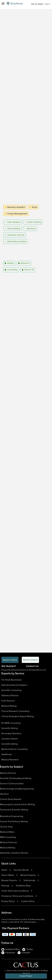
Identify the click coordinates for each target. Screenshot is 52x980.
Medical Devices (8, 773)
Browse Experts (28, 875)
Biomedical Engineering (12, 816)
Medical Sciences (8, 842)
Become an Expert (30, 660)
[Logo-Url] (15, 3)
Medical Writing (9, 706)
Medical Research (10, 760)
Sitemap (5, 886)
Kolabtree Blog (23, 886)
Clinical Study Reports (11, 799)
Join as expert (37, 4)
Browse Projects (9, 880)
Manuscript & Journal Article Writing (17, 804)
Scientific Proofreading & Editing (16, 778)
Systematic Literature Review (14, 853)
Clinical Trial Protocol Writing (14, 821)
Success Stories (21, 870)
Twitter (28, 949)
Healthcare (7, 754)
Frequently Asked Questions (14, 670)
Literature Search (10, 739)
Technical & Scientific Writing (14, 810)
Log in (47, 4)
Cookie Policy (28, 901)
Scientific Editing (9, 744)
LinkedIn (24, 953)
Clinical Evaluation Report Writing (18, 716)
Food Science (8, 701)
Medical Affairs (7, 832)
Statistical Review (10, 695)
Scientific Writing (10, 728)
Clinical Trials (6, 827)
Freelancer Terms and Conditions (17, 896)
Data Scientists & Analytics (14, 685)
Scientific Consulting (11, 690)
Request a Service (10, 660)
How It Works (8, 875)
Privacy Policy (8, 901)
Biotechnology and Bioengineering (17, 789)
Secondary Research (11, 733)
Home (4, 870)
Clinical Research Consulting (15, 711)
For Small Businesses (12, 680)
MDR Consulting (8, 837)
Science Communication (12, 783)
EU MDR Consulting (11, 723)
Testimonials (29, 880)
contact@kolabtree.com (36, 670)
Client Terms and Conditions (15, 891)
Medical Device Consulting (14, 749)
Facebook (8, 953)
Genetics (4, 794)
